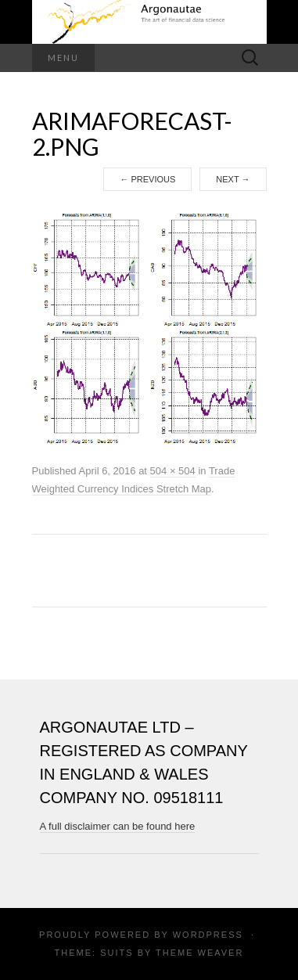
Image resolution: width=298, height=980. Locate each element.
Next (233, 179)
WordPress (208, 935)
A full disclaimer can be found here (118, 826)
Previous (147, 179)
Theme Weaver (199, 953)
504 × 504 (173, 471)
